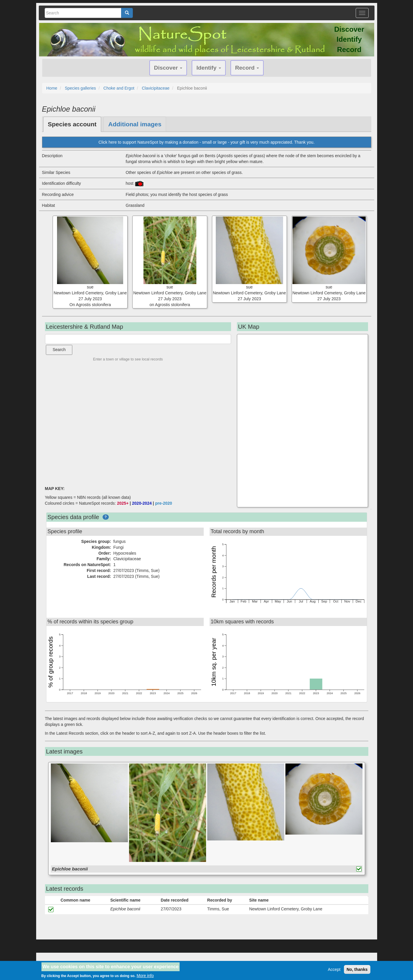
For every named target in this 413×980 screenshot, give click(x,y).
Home (52, 88)
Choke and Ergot (119, 88)
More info (145, 976)
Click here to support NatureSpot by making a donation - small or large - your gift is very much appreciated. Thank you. (206, 142)
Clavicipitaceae (155, 88)
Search (59, 350)
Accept (334, 969)
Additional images (135, 124)
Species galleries (80, 88)
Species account (72, 124)
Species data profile (73, 517)
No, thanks (357, 969)
